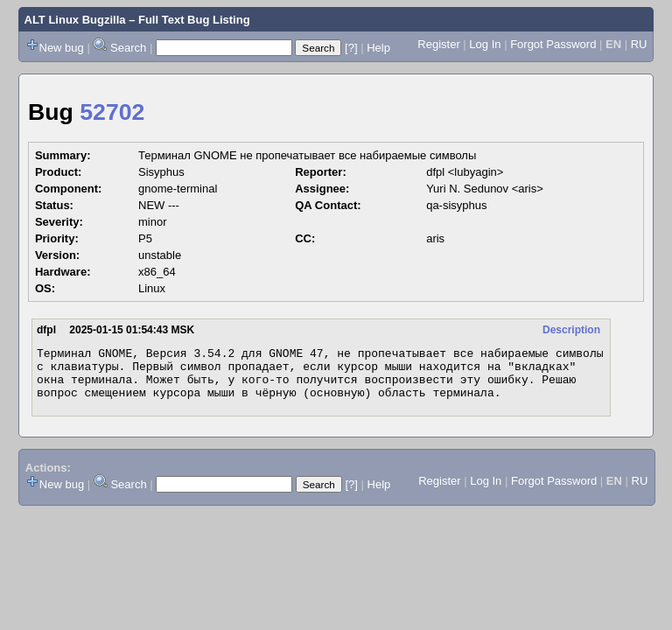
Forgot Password (553, 44)
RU (639, 44)
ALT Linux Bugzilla (75, 20)
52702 (112, 112)
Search (128, 48)
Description (571, 330)
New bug (62, 48)
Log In (485, 44)
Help (378, 48)
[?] (351, 48)
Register (438, 44)
